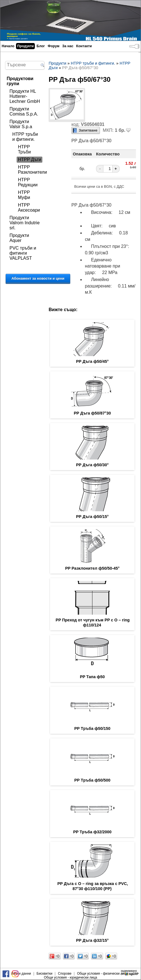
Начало (8, 46)
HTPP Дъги (29, 159)
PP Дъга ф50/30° (92, 465)
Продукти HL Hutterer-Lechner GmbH (25, 96)
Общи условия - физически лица (103, 974)
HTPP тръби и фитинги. (25, 137)
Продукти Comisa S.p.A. (24, 111)
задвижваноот (130, 972)
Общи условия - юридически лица (70, 977)
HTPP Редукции (28, 182)
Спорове (65, 974)
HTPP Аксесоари (29, 208)
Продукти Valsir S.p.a (21, 124)
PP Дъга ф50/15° (92, 517)
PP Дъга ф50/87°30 (92, 413)
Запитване (88, 130)
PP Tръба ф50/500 (93, 780)
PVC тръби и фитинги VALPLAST (23, 253)
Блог (41, 46)
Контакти (84, 46)
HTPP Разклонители (32, 170)
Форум (54, 46)
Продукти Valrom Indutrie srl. (25, 223)
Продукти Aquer (19, 238)
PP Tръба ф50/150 (93, 728)
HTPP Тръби (24, 149)
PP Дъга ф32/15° (92, 940)
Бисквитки (44, 974)
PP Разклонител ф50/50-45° (92, 568)
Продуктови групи (20, 81)
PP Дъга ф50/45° (92, 361)
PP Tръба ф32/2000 (93, 832)
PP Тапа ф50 (92, 677)
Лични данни (21, 974)
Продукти (25, 46)
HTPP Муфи (24, 195)
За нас (68, 46)
